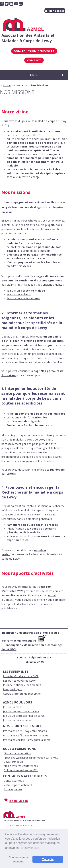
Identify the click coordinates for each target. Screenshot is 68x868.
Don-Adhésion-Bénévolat (34, 51)
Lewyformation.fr (15, 762)
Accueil (7, 85)
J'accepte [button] (48, 859)
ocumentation (22, 753)
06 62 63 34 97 (35, 662)
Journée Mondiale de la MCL (21, 676)
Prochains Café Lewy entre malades (26, 735)
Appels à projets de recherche (22, 694)
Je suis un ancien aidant (18, 720)
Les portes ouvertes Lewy (19, 681)
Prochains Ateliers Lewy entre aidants (27, 740)
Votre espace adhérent (18, 785)
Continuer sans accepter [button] (18, 859)
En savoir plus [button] (30, 848)
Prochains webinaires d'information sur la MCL (31, 758)
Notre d (9, 753)
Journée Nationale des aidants (22, 685)
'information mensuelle (19, 641)
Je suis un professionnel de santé (24, 716)
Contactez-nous (14, 781)
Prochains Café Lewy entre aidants (25, 731)
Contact (34, 60)
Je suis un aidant (13, 707)
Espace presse (13, 789)
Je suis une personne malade (21, 711)
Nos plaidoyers (13, 689)
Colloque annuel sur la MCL (21, 770)
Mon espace (55, 11)
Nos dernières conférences (21, 766)
